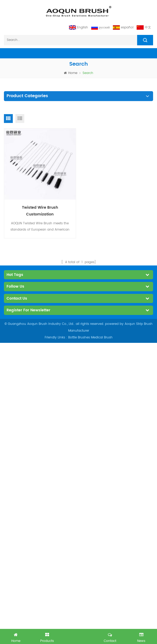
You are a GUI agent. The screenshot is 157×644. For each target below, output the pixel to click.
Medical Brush (102, 338)
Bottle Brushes (79, 338)
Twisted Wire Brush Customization (40, 211)
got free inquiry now (79, 635)
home (71, 73)
